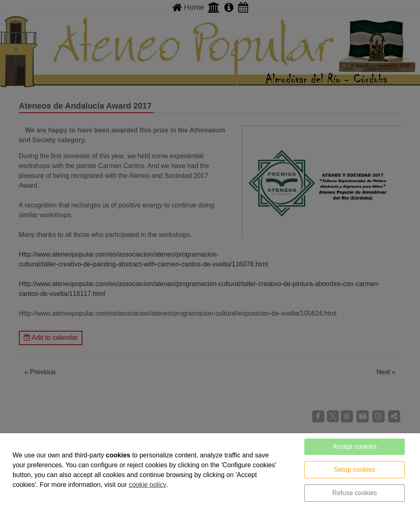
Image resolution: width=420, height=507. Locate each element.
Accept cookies (355, 447)
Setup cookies (355, 469)
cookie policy (148, 485)
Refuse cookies (355, 493)
